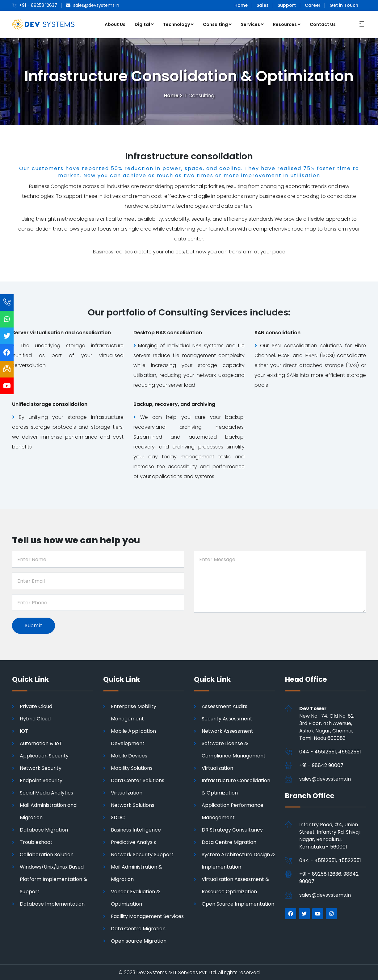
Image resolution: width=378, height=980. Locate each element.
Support (287, 5)
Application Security (44, 755)
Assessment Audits (225, 706)
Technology (178, 24)
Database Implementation (52, 903)
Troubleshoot (36, 842)
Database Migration (44, 829)
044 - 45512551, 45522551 (330, 751)
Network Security (41, 767)
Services (252, 24)
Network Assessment (227, 730)
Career (313, 5)
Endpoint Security (41, 780)
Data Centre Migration (138, 928)
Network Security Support (142, 854)
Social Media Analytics (46, 792)
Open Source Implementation (238, 903)
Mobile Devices (129, 755)
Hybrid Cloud (35, 718)
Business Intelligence (136, 829)
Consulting (217, 24)
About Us (115, 24)
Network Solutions (133, 805)
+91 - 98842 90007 (321, 765)
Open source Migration (139, 940)
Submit (34, 625)
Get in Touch (344, 5)
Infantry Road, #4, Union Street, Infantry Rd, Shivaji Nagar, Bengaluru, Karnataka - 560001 (330, 835)
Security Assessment (227, 718)
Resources (287, 24)
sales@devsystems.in (325, 778)
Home (241, 5)
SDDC (118, 817)
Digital (144, 24)
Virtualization (127, 792)
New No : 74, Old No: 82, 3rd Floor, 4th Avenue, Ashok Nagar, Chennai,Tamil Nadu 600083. (327, 723)
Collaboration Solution (47, 854)
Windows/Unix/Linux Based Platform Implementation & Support (53, 879)
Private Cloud (36, 706)
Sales (263, 5)
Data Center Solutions (138, 780)
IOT (24, 730)
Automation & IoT (41, 743)
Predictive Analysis (133, 842)
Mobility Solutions (132, 767)
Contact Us (323, 24)
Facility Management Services (147, 916)
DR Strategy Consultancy (232, 829)
